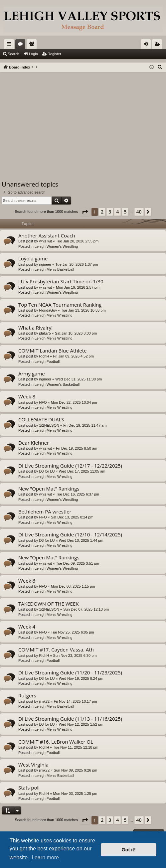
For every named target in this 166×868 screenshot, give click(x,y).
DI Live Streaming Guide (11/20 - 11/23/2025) (70, 672)
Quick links (10, 45)
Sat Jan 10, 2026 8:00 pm (76, 333)
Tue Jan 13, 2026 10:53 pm (83, 310)
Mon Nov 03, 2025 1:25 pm (75, 794)
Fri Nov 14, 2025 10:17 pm (75, 701)
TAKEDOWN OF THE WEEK (48, 604)
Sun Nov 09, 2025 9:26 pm (75, 770)
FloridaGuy (48, 310)
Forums (22, 45)
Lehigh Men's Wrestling (54, 315)
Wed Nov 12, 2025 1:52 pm (81, 724)
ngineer (45, 264)
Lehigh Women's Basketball (57, 384)
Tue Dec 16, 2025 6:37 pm (78, 494)
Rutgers (27, 695)
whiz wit (45, 241)
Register (54, 54)
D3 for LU (47, 471)
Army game (32, 373)
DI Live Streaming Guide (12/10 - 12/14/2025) (70, 534)
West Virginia (33, 765)
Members (33, 45)
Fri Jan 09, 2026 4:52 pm (74, 356)
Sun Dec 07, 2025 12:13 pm (86, 609)
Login (33, 54)
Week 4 (27, 627)
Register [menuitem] (159, 45)
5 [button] (125, 212)
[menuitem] (160, 67)
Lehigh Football (47, 362)
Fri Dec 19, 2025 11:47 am (85, 425)
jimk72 (44, 701)
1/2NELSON (49, 425)
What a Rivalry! (35, 328)
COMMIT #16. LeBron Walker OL (56, 742)
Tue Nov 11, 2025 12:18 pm (76, 747)
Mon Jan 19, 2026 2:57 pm (78, 287)
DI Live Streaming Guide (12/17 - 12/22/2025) (70, 466)
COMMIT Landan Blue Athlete (52, 351)
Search (13, 54)
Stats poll (29, 788)
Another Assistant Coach (47, 235)
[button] (85, 212)
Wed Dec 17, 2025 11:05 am (82, 471)
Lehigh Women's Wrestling (56, 246)
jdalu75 (45, 333)
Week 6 (27, 581)
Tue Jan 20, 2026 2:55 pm (77, 241)
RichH (44, 356)
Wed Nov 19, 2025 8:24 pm (81, 678)
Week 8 (27, 396)
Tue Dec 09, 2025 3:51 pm (78, 563)
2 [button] (102, 212)
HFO (43, 402)
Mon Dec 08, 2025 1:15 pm (73, 586)
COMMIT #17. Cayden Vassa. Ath (56, 650)
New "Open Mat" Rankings (49, 489)
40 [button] (139, 212)
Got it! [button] (129, 850)
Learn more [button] (45, 858)
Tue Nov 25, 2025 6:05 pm (73, 632)
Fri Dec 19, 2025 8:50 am (77, 448)
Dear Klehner (34, 443)
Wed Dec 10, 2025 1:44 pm (81, 540)
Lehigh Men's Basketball (54, 269)
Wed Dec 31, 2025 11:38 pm (79, 379)
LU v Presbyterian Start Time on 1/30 (61, 281)
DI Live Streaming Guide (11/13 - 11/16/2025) (70, 719)
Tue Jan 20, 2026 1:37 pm (77, 264)
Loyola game (33, 258)
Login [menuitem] (147, 45)
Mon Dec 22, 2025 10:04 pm (74, 402)
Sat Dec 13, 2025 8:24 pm (72, 517)
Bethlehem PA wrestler (45, 511)
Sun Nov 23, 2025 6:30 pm (75, 655)
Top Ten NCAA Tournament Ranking (60, 305)
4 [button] (117, 212)
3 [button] (110, 212)
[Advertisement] (83, 122)
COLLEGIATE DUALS (41, 419)
